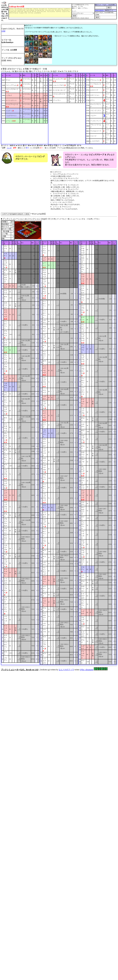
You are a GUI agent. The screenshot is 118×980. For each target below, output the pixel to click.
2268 (3, 35)
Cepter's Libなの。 (101, 12)
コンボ (9, 151)
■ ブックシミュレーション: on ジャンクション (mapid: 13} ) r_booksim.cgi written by (59, 448)
